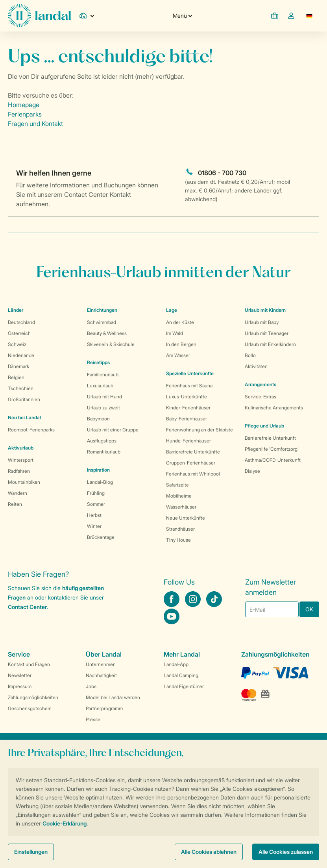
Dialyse (252, 471)
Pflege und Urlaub (264, 426)
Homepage (24, 105)
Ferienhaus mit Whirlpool (193, 474)
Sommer (96, 504)
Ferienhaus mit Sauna (189, 386)
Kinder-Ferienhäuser (188, 408)
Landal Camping (181, 675)
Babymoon (98, 419)
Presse (93, 719)
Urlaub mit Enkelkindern (270, 344)
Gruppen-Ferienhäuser (191, 463)
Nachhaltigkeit (101, 675)
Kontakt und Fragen (29, 664)
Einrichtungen (102, 310)
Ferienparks (25, 114)
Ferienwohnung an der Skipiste (200, 430)
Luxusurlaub (100, 386)
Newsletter (20, 675)
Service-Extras (260, 397)
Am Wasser (178, 355)
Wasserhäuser (181, 507)
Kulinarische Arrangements (274, 408)
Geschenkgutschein (30, 708)
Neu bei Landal (24, 417)
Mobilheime (179, 496)
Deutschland (21, 322)
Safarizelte (177, 485)
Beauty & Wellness (107, 333)
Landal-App (176, 664)
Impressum (20, 686)
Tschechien (21, 388)
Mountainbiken (24, 482)
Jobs (91, 686)
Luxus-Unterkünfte (187, 397)
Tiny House (178, 540)
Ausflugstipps (102, 441)
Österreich (19, 333)
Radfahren (19, 471)
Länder (16, 310)
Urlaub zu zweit (103, 408)
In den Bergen (181, 344)
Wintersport (21, 460)
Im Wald (175, 333)
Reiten (15, 504)
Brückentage (101, 537)
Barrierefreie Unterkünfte (193, 452)
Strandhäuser (180, 529)
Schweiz (17, 344)
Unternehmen (101, 664)
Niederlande (21, 355)
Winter (94, 526)
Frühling (96, 493)
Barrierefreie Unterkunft (270, 438)
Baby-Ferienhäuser (187, 419)
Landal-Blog (100, 482)
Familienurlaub (103, 375)
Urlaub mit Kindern (265, 310)
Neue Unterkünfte (186, 518)
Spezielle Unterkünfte (190, 373)
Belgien (16, 377)
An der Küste (180, 322)
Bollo (250, 355)
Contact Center (27, 607)
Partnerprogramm (104, 708)
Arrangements (260, 384)
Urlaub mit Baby (262, 322)
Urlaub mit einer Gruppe (113, 430)
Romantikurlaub (104, 452)
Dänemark (18, 366)
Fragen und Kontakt (35, 124)
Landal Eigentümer (184, 686)
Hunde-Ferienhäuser (188, 441)
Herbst (94, 515)
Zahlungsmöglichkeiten (33, 697)
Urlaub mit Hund (104, 397)
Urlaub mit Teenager (267, 333)
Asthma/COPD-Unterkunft (273, 460)
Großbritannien (24, 399)
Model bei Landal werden (113, 697)
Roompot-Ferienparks (31, 430)
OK (309, 609)
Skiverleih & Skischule (111, 344)
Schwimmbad (102, 322)
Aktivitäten (256, 366)
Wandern (18, 493)
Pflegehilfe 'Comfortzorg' (272, 449)
